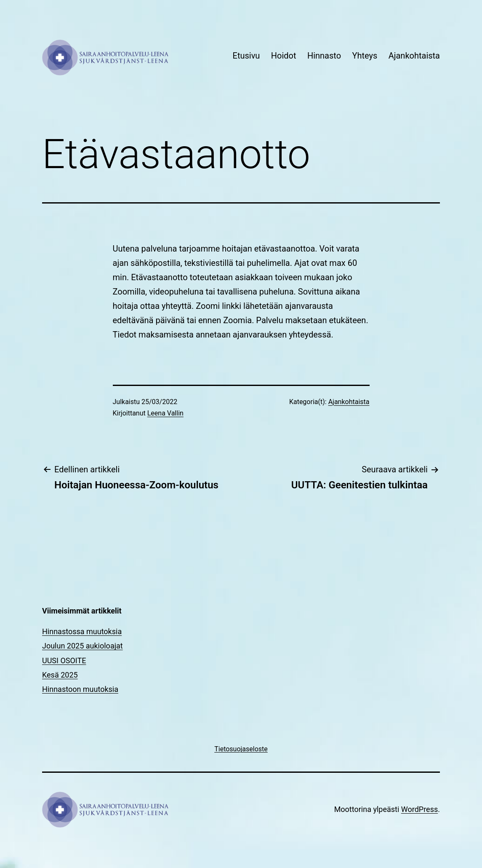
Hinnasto (324, 56)
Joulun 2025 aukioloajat (83, 646)
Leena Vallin (165, 413)
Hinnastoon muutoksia (80, 689)
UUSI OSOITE (64, 660)
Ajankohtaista (414, 56)
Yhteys (365, 56)
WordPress (419, 809)
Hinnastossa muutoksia (82, 631)
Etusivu (246, 56)
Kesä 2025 (60, 675)
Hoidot (284, 56)
